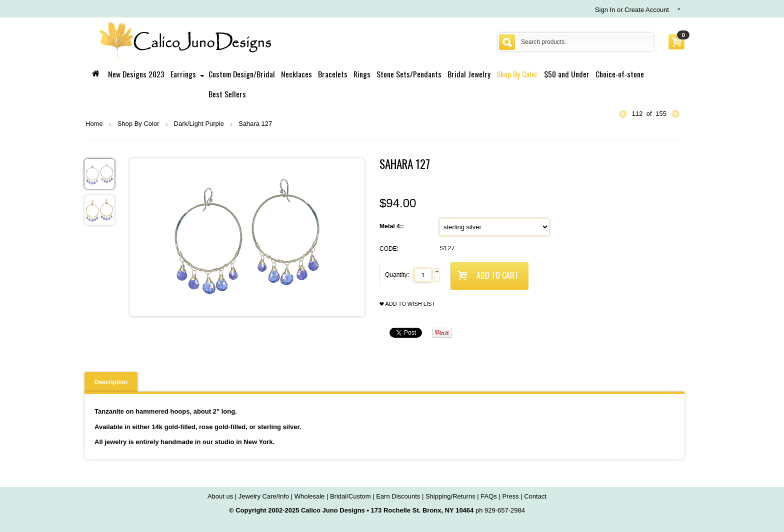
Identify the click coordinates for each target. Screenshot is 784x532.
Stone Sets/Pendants (409, 74)
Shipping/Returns (450, 496)
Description (111, 382)
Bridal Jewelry (469, 74)
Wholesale (310, 496)
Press (510, 496)
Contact (535, 496)
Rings (362, 74)
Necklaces (296, 74)
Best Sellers (227, 94)
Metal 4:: (392, 226)
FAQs (489, 496)
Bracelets (333, 74)
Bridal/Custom (350, 496)
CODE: (389, 249)
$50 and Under (567, 74)
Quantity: (397, 275)
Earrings (183, 74)
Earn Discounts (398, 496)
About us (220, 496)
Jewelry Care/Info (264, 496)
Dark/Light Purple (199, 124)
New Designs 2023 (136, 74)
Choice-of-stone (620, 74)
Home (94, 124)
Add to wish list (407, 304)
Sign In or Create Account (632, 10)
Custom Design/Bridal (242, 74)
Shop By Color (517, 74)
